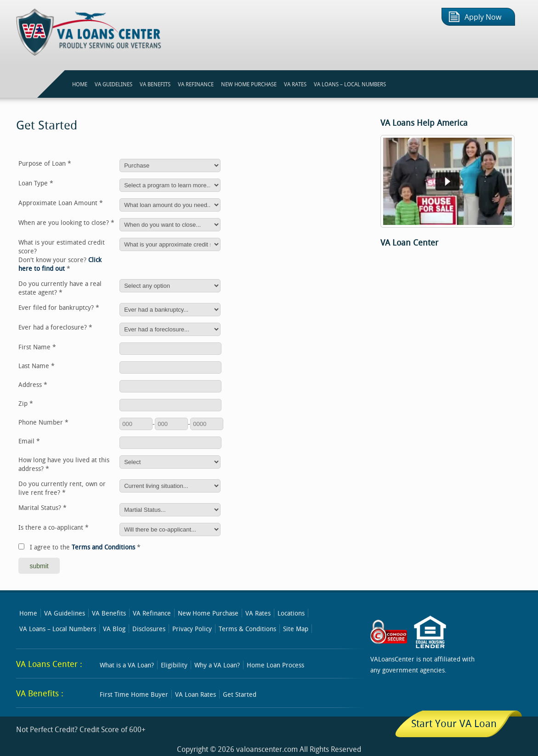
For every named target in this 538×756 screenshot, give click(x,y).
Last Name (37, 366)
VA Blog (114, 629)
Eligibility (174, 665)
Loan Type (36, 183)
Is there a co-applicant (54, 527)
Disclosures (149, 629)
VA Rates (258, 613)
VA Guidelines (65, 613)
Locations (291, 613)
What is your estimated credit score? (62, 255)
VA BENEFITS (155, 84)
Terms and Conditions (103, 547)
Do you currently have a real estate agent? (60, 288)
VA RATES (295, 84)
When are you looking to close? (66, 222)
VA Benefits (109, 613)
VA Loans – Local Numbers (350, 84)
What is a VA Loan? (127, 665)
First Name (37, 347)
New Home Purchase (208, 613)
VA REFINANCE (196, 84)
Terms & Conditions (247, 629)
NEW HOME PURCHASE (249, 84)
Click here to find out (60, 264)
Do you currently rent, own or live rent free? (62, 488)
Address (33, 384)
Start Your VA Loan (454, 723)
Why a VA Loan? (217, 665)
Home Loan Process (275, 665)
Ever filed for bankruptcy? (59, 307)
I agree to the (85, 547)
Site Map (296, 629)
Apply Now (483, 17)
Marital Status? (42, 507)
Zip (26, 403)
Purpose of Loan (45, 163)
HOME (80, 84)
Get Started (240, 694)
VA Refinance (152, 613)
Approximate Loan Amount (61, 203)
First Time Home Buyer (134, 694)
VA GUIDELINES (113, 84)
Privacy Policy (192, 629)
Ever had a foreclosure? (55, 327)
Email (29, 441)
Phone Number (43, 422)
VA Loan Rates (195, 694)
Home (28, 613)
